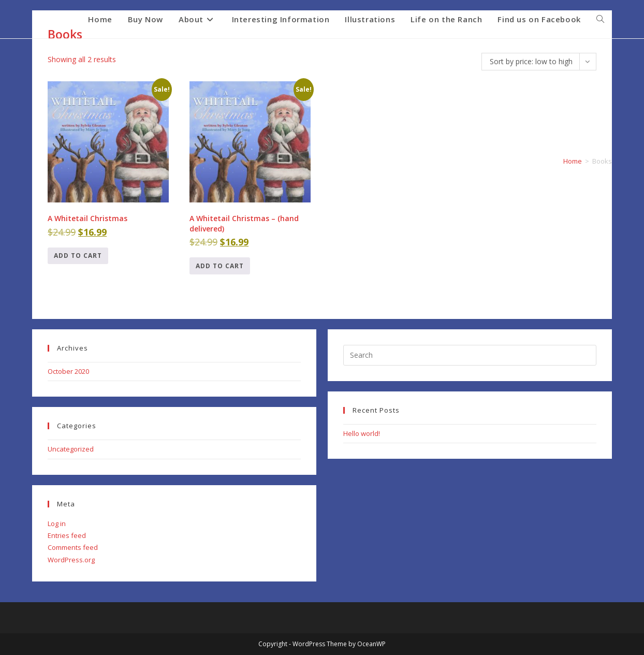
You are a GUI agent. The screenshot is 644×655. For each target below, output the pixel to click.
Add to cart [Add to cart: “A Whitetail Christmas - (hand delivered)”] (220, 266)
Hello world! (362, 433)
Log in (57, 523)
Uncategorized (71, 449)
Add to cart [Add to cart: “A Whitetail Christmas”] (78, 256)
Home (573, 161)
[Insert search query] (470, 355)
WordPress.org (71, 560)
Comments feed (73, 547)
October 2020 (68, 371)
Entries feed (67, 535)
